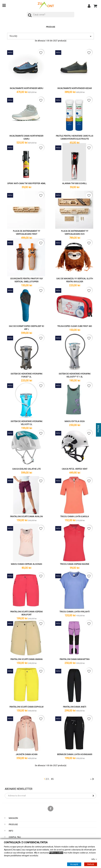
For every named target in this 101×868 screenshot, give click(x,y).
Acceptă (74, 864)
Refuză (91, 864)
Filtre (98, 431)
